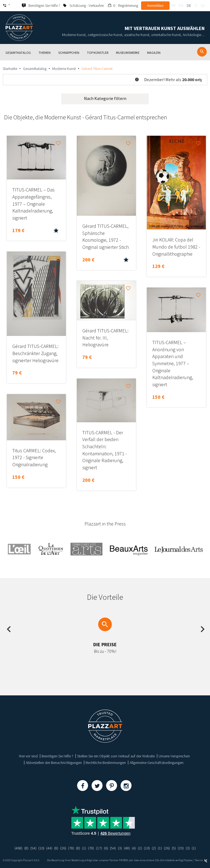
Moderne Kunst (64, 69)
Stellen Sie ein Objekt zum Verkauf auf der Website (116, 756)
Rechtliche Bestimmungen (106, 763)
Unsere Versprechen (174, 756)
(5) (174, 848)
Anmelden (155, 5)
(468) (18, 848)
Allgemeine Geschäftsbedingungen (157, 763)
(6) (106, 848)
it (196, 5)
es (203, 5)
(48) (127, 848)
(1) (84, 848)
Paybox (188, 860)
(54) (33, 848)
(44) (49, 848)
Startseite (10, 69)
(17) (99, 848)
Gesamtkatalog (35, 69)
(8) (26, 848)
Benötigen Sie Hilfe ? (57, 756)
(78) (71, 848)
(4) (134, 848)
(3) (120, 848)
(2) (140, 848)
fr (173, 5)
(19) (181, 848)
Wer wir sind (28, 756)
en (181, 5)
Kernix (201, 860)
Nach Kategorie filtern (105, 98)
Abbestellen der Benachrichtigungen (54, 763)
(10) (41, 848)
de (189, 5)
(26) (63, 848)
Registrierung (128, 5)
